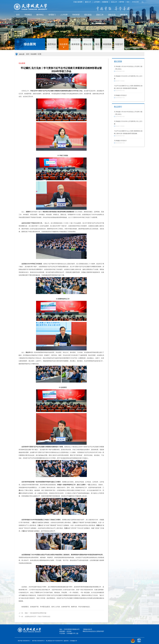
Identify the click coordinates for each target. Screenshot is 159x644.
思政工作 (100, 15)
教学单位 (40, 15)
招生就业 (88, 15)
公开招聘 (97, 2)
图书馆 (122, 2)
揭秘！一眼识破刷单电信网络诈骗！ (36, 613)
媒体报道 (76, 44)
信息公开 (114, 2)
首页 (18, 15)
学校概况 (28, 15)
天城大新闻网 (78, 2)
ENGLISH (135, 2)
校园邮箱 (105, 2)
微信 (97, 44)
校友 (128, 2)
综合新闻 (64, 44)
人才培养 (64, 15)
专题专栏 (119, 44)
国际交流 (112, 15)
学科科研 (76, 15)
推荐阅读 (52, 44)
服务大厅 (88, 2)
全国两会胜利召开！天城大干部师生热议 (38, 617)
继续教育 (124, 15)
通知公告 (87, 44)
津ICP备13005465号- (38, 641)
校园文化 (136, 15)
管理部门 (52, 15)
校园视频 (107, 44)
